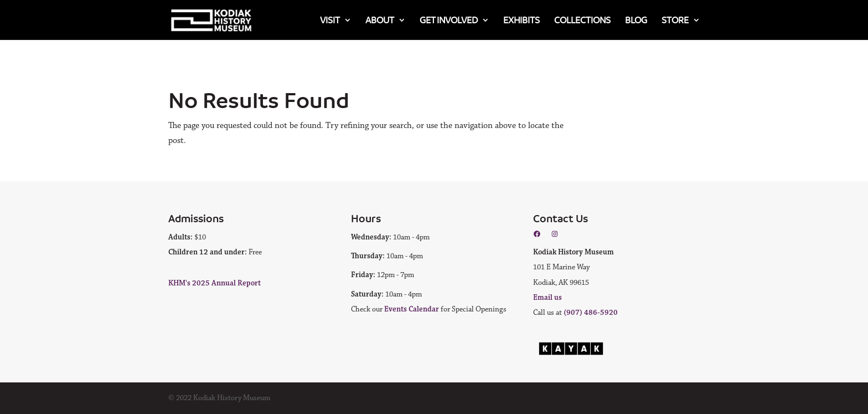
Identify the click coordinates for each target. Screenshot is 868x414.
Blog (636, 20)
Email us (547, 298)
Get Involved (449, 20)
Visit (330, 20)
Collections (582, 20)
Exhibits (521, 20)
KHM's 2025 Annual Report (215, 283)
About (380, 20)
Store (675, 20)
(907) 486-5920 (591, 313)
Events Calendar (412, 309)
